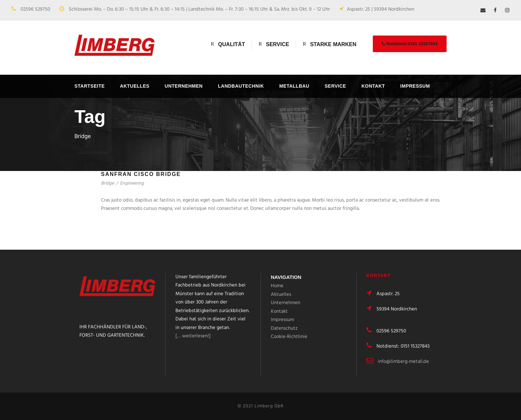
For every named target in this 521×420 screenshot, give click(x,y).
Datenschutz (284, 328)
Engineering (132, 183)
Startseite (90, 86)
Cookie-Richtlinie (289, 337)
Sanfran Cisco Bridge (141, 174)
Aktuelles (135, 86)
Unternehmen (184, 86)
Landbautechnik (241, 86)
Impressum (415, 86)
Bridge (107, 183)
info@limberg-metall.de (403, 362)
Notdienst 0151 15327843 (410, 44)
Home (277, 286)
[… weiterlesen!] (193, 336)
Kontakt (373, 86)
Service (335, 86)
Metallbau (294, 86)
